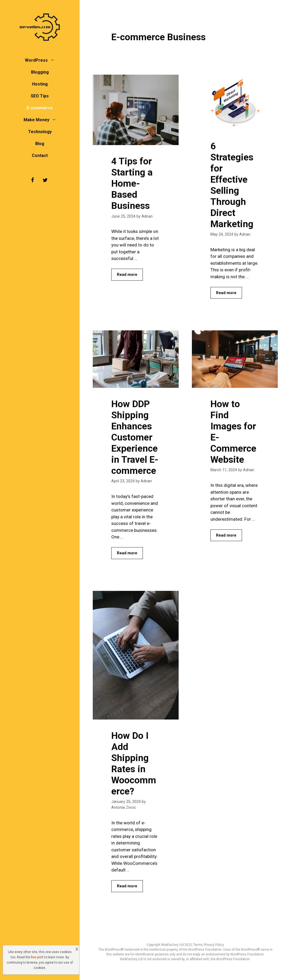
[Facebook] (32, 180)
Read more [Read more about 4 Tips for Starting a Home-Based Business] (127, 275)
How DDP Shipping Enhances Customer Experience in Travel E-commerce (135, 437)
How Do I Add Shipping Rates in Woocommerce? (134, 764)
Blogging (40, 72)
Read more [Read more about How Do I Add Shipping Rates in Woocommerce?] (127, 886)
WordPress (42, 60)
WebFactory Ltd (173, 945)
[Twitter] (45, 180)
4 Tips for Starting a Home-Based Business (132, 184)
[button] (54, 60)
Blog (40, 144)
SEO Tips (40, 96)
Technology (40, 132)
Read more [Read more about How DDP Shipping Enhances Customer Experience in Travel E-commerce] (127, 553)
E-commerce (40, 108)
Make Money (43, 120)
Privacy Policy (214, 945)
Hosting (40, 84)
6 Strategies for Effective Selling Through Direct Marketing (232, 185)
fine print (37, 957)
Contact (40, 156)
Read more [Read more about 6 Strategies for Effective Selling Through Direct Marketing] (226, 293)
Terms (198, 945)
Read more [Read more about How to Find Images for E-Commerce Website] (226, 535)
